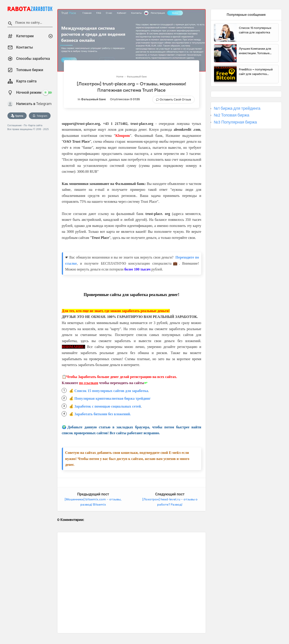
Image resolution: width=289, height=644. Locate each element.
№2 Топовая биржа (232, 115)
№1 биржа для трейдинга (237, 108)
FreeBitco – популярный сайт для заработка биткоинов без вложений (257, 72)
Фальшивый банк (93, 99)
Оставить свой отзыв (175, 99)
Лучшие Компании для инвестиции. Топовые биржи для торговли (255, 51)
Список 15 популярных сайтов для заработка (111, 391)
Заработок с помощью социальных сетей (108, 406)
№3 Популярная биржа (235, 122)
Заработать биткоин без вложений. (103, 414)
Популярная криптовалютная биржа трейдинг (113, 398)
